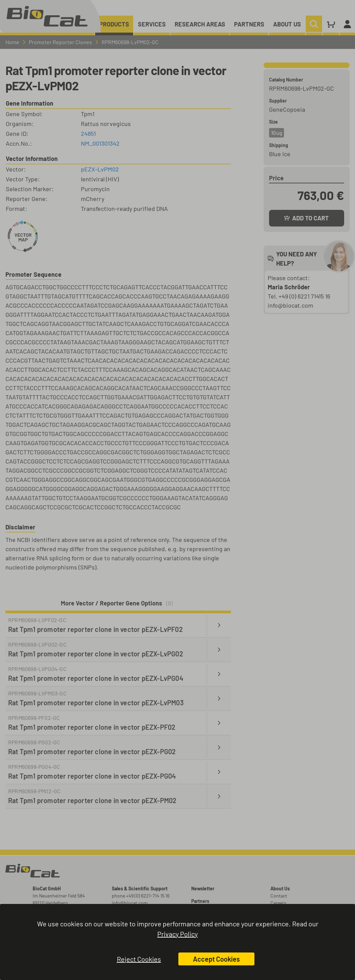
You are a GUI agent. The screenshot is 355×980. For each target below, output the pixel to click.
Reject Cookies (139, 959)
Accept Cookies (216, 959)
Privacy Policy (177, 934)
